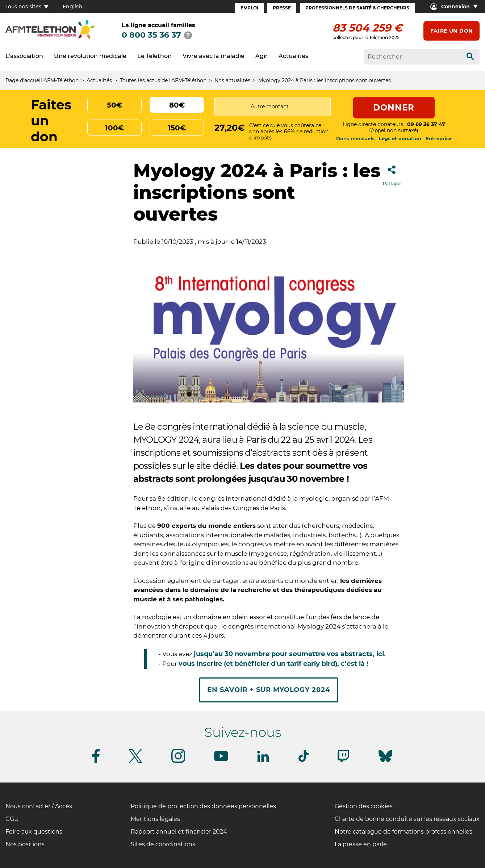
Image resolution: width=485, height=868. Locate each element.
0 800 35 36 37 (151, 35)
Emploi (249, 8)
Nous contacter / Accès (39, 806)
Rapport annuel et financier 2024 (179, 832)
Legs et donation (400, 138)
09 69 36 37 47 (426, 124)
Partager (392, 173)
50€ (114, 105)
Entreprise (439, 138)
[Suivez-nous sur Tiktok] (304, 761)
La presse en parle (361, 844)
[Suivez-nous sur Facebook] (96, 762)
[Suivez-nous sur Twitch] (343, 761)
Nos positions (25, 844)
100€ (114, 128)
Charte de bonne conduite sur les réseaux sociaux (407, 819)
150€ (177, 128)
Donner (394, 108)
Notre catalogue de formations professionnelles (404, 832)
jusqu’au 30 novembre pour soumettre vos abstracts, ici (289, 654)
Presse (282, 8)
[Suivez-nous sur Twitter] (135, 762)
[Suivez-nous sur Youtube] (221, 760)
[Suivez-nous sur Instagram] (178, 762)
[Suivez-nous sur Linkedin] (263, 761)
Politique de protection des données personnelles (203, 806)
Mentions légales (155, 819)
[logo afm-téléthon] (50, 37)
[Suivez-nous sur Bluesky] (385, 762)
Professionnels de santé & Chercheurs (357, 8)
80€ (177, 105)
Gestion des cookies (364, 806)
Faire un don (451, 31)
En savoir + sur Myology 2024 (268, 690)
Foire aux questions (34, 832)
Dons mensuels (355, 138)
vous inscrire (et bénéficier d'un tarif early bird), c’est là (273, 664)
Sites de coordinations (163, 844)
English (72, 7)
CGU (12, 819)
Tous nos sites (27, 7)
